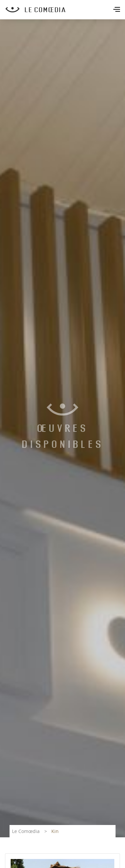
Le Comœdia (26, 831)
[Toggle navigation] (117, 10)
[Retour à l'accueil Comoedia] (65, 10)
